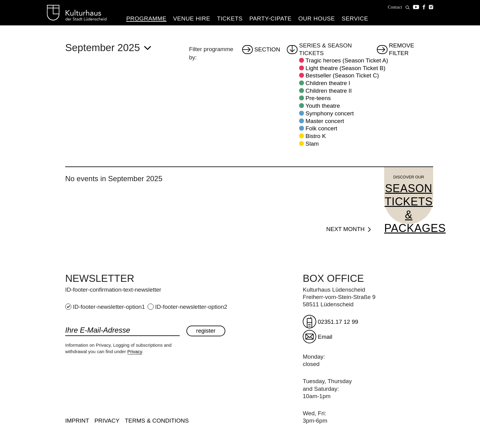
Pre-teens (318, 98)
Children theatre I (328, 83)
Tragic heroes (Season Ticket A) (347, 60)
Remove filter (402, 50)
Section (267, 49)
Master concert (325, 121)
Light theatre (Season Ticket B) (345, 68)
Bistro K (316, 136)
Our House (317, 19)
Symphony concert (330, 113)
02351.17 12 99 (338, 322)
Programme (146, 19)
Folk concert (321, 128)
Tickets (230, 19)
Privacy (135, 351)
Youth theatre (323, 106)
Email (325, 337)
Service (355, 19)
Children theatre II (329, 91)
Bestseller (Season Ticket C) (342, 75)
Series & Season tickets (325, 50)
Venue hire (192, 19)
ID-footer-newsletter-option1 (106, 307)
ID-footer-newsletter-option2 (187, 307)
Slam (312, 144)
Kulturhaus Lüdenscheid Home (77, 13)
